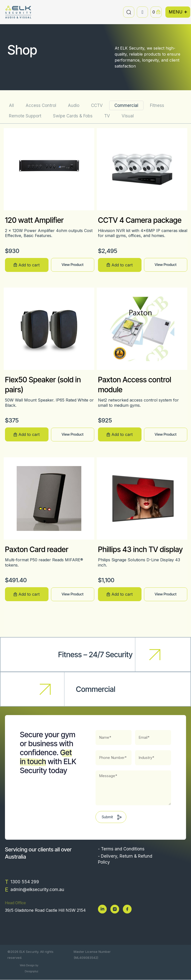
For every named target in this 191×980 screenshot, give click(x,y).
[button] (129, 12)
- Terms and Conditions (121, 849)
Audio (74, 105)
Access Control (41, 105)
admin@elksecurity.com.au (37, 890)
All (11, 105)
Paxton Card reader (37, 549)
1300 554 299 (25, 882)
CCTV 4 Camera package (140, 220)
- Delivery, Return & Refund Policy (125, 859)
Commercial (126, 105)
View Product (73, 265)
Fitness (157, 105)
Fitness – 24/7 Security (95, 654)
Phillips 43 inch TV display (140, 549)
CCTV (97, 105)
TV (107, 116)
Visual (128, 116)
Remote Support (25, 116)
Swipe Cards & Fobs (73, 116)
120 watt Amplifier (34, 220)
